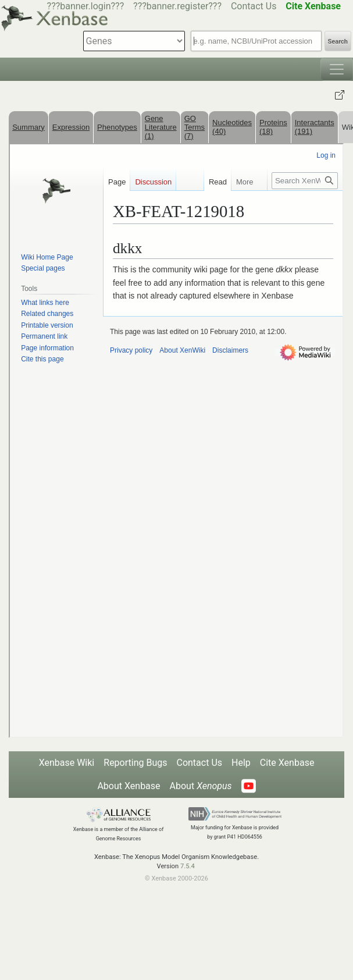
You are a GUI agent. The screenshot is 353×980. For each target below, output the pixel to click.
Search (338, 42)
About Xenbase (129, 786)
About (201, 786)
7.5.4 (188, 866)
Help (241, 763)
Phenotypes (117, 127)
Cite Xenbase (287, 763)
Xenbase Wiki (67, 763)
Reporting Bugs (135, 763)
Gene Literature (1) (161, 127)
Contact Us (254, 6)
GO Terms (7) (195, 127)
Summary (28, 127)
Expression (71, 127)
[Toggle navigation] (337, 69)
